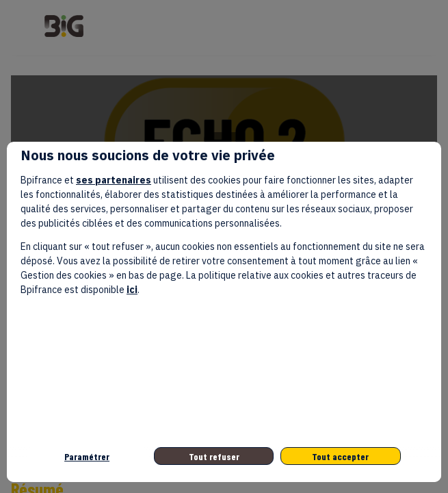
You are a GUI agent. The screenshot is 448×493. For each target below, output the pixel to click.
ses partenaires (114, 180)
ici (132, 290)
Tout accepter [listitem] (340, 456)
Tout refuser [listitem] (214, 456)
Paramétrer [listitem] (87, 456)
